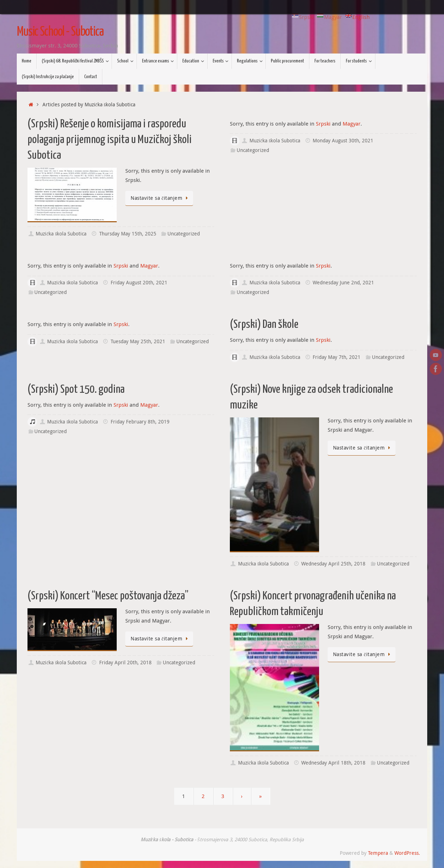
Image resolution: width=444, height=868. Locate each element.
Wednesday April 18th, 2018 (333, 763)
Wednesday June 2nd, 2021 (343, 283)
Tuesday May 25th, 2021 (138, 341)
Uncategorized (184, 234)
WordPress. (407, 853)
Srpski (323, 123)
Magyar (352, 123)
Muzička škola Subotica (61, 234)
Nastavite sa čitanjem (160, 198)
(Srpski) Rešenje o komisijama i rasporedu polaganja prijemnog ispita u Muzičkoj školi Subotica (110, 140)
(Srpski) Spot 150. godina (76, 390)
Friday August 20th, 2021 (139, 283)
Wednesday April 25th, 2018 (333, 564)
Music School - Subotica (60, 32)
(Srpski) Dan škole (264, 325)
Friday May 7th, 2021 (337, 357)
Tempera (378, 853)
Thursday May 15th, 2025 (128, 234)
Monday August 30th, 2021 (343, 141)
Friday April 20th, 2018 (125, 663)
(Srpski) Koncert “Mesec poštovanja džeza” (108, 596)
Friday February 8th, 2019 (140, 422)
